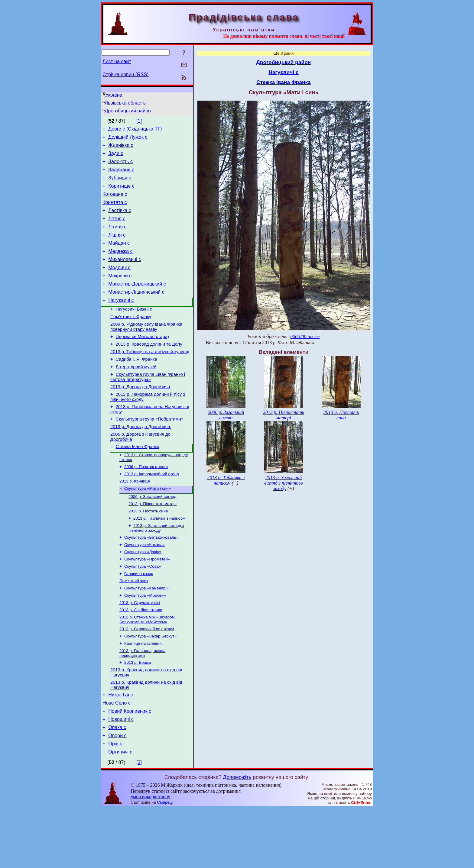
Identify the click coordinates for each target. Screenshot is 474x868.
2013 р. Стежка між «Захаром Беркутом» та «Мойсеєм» (147, 667)
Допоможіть (237, 837)
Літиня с (117, 239)
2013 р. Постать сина (148, 550)
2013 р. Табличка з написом (159, 558)
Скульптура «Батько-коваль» (151, 578)
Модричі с (119, 284)
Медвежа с (120, 266)
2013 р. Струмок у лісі (140, 649)
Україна (114, 95)
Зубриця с (120, 184)
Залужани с (121, 175)
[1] (139, 121)
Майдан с (119, 257)
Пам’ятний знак (134, 626)
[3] (139, 822)
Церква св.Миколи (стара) (142, 360)
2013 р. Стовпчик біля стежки (147, 677)
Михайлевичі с (125, 275)
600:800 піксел (305, 336)
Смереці (165, 862)
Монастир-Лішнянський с (136, 311)
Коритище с (121, 193)
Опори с (117, 794)
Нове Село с (117, 757)
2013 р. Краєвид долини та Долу (149, 369)
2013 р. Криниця (135, 518)
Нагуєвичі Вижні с (134, 330)
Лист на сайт (117, 61)
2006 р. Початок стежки (146, 502)
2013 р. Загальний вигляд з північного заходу (156, 568)
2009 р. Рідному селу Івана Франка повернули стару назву (146, 349)
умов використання (150, 856)
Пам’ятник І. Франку (131, 338)
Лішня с (117, 248)
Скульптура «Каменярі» (146, 633)
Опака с (117, 784)
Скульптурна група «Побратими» (150, 451)
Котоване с (115, 202)
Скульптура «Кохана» (144, 586)
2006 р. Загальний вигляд (152, 535)
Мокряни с (120, 293)
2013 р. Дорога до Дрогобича (140, 416)
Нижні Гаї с (121, 748)
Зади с (116, 157)
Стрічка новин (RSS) (125, 74)
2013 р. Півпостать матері (153, 542)
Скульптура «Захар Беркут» (150, 685)
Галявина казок (138, 618)
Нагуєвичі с (121, 320)
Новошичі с (121, 775)
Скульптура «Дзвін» (143, 594)
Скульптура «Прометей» (147, 602)
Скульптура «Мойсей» (145, 641)
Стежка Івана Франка (138, 481)
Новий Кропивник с (130, 766)
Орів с (115, 803)
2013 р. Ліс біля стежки (141, 657)
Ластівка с (120, 220)
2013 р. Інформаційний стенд (152, 510)
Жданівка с (121, 148)
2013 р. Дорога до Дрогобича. (141, 459)
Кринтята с (115, 211)
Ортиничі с (120, 812)
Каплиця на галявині (143, 693)
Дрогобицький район (128, 111)
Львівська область (125, 103)
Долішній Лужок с (128, 139)
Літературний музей (136, 394)
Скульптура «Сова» (143, 610)
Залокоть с (120, 166)
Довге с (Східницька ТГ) (135, 130)
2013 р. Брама (138, 713)
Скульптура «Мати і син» (148, 526)
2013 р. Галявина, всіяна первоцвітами (142, 703)
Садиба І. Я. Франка (136, 386)
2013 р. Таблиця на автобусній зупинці (150, 377)
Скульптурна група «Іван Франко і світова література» (148, 405)
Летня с (117, 229)
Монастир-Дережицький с (137, 302)
